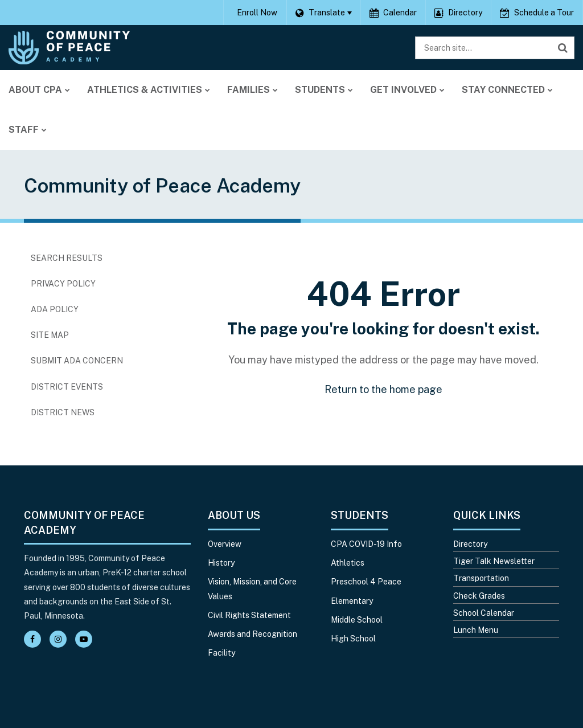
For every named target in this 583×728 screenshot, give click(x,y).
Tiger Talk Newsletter (494, 561)
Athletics (348, 563)
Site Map (50, 335)
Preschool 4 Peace (366, 582)
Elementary (352, 601)
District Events (67, 387)
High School (353, 639)
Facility (221, 653)
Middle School (357, 620)
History (221, 563)
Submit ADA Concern (77, 361)
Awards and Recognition (253, 634)
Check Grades (479, 596)
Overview (225, 544)
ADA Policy (55, 309)
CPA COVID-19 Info (366, 544)
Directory (470, 544)
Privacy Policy (63, 284)
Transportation (481, 578)
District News (63, 412)
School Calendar (484, 613)
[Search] (563, 48)
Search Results (67, 258)
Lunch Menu (476, 630)
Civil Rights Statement (249, 615)
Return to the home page (383, 389)
